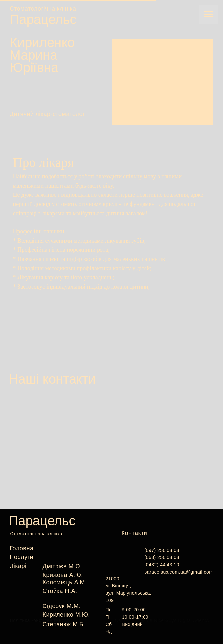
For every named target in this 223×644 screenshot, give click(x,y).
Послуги (22, 557)
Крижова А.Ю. (63, 575)
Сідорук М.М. (62, 606)
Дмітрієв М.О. (62, 566)
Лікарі (18, 566)
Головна (22, 548)
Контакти (134, 533)
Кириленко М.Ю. (66, 615)
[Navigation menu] (209, 14)
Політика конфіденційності (40, 620)
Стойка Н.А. (60, 591)
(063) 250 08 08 (162, 557)
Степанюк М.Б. (64, 624)
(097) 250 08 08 (162, 550)
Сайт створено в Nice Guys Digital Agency (162, 620)
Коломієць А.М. (65, 582)
